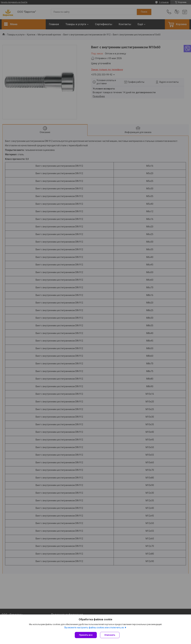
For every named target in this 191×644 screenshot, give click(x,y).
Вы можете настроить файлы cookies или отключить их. (94, 628)
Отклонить (110, 635)
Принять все (86, 635)
